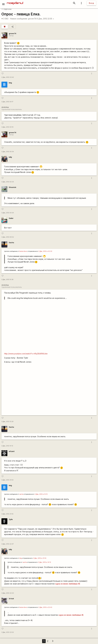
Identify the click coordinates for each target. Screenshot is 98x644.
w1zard (12, 451)
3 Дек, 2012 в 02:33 (45, 251)
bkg (10, 83)
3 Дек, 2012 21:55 (7, 514)
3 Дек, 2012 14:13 (7, 446)
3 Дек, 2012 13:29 (7, 422)
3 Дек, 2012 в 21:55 (40, 558)
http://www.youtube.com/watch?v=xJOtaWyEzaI (49, 390)
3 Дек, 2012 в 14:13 (41, 494)
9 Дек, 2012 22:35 (45, 19)
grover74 (32, 19)
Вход (91, 3)
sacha (21, 494)
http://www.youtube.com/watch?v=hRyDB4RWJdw (26, 354)
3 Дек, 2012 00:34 (8, 152)
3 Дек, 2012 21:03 (7, 480)
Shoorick (12, 187)
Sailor (11, 218)
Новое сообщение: (19, 19)
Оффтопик (7, 9)
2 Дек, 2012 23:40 (8, 77)
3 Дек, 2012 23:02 (8, 632)
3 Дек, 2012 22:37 (8, 544)
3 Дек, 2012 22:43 (8, 593)
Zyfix (11, 519)
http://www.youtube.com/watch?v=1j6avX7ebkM (49, 327)
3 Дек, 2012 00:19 (7, 127)
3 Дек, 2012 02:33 (8, 182)
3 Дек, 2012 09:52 (8, 237)
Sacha (11, 243)
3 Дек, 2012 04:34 (8, 213)
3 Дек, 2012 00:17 (7, 102)
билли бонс (23, 251)
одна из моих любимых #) (68, 584)
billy (10, 157)
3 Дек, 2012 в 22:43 (45, 607)
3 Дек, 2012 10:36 (7, 280)
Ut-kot (11, 599)
